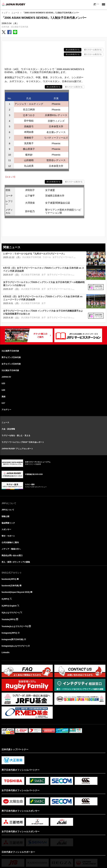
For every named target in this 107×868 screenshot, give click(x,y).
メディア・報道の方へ (11, 549)
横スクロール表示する (93, 50)
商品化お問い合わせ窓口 (12, 555)
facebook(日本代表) (10, 586)
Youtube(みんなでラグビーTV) (15, 626)
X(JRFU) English (9, 606)
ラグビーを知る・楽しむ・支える (16, 436)
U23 (3, 383)
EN (98, 4)
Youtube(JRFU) (8, 619)
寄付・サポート (8, 536)
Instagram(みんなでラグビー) (14, 646)
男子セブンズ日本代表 (11, 357)
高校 (4, 397)
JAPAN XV (6, 377)
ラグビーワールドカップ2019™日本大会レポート (23, 442)
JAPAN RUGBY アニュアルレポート (17, 449)
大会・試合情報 (8, 429)
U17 (3, 403)
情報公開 (5, 516)
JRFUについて (8, 510)
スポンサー (6, 529)
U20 (3, 390)
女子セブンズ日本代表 (11, 364)
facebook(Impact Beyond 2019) (16, 592)
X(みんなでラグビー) (11, 613)
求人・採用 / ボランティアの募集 (16, 562)
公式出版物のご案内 (10, 542)
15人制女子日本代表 (20, 27)
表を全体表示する (73, 50)
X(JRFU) (5, 599)
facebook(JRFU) (9, 579)
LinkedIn (5, 652)
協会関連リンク (8, 523)
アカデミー (6, 410)
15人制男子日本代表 (10, 351)
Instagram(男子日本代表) (12, 639)
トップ (4, 13)
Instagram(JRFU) (9, 633)
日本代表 (5, 27)
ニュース (15, 13)
